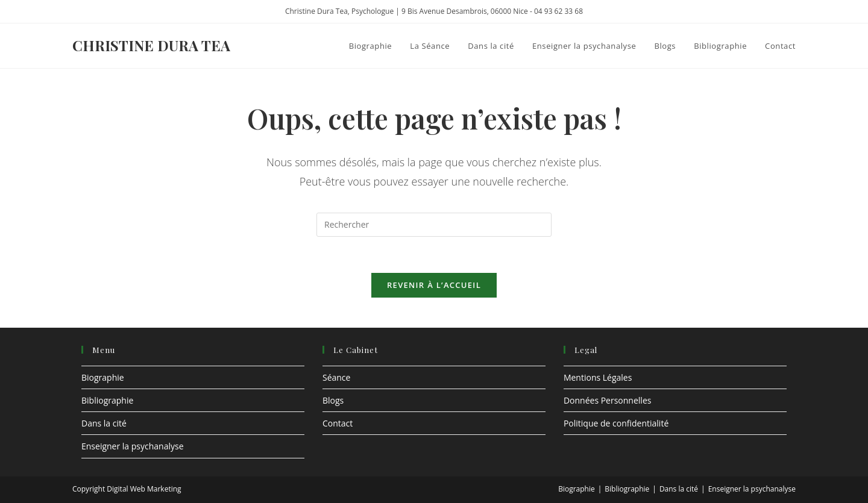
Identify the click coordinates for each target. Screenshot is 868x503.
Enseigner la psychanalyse (133, 446)
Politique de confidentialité (616, 423)
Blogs (333, 400)
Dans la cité (104, 423)
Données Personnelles (608, 400)
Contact (338, 423)
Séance (336, 377)
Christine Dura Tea (151, 45)
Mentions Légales (598, 377)
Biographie (103, 377)
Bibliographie (107, 400)
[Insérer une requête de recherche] (434, 225)
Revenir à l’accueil (434, 285)
